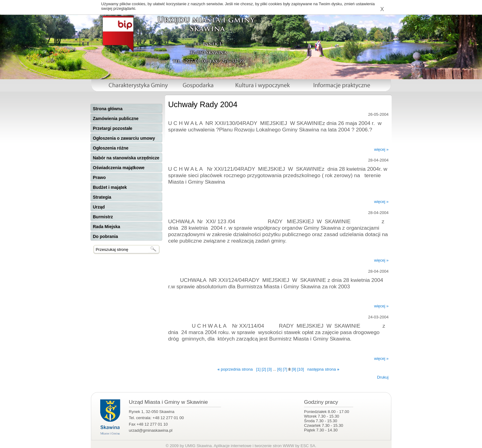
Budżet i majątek (110, 187)
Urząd (99, 207)
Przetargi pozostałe (113, 128)
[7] (285, 369)
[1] (258, 369)
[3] (269, 369)
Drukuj (383, 377)
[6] (279, 369)
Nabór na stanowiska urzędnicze (126, 158)
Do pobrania (105, 236)
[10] (301, 369)
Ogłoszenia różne (111, 148)
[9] (294, 369)
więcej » (381, 149)
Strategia (102, 197)
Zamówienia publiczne (116, 119)
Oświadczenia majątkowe (119, 168)
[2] (264, 369)
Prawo (99, 177)
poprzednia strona (235, 369)
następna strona (323, 369)
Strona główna (108, 109)
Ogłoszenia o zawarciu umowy (124, 138)
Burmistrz (103, 217)
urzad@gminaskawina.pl (151, 430)
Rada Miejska (107, 227)
